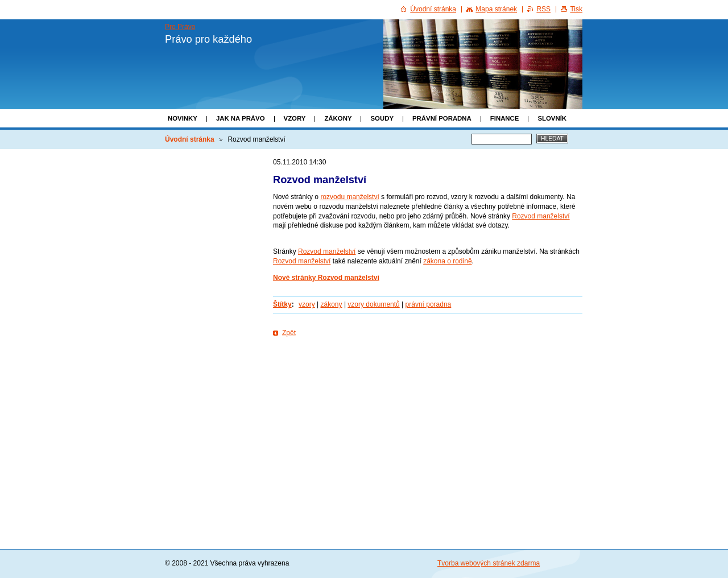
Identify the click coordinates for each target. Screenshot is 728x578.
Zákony (338, 118)
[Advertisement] (428, 375)
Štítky (282, 304)
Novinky (183, 118)
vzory (307, 304)
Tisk (576, 9)
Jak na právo (241, 118)
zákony (332, 304)
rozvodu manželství (349, 197)
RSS (543, 9)
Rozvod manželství (541, 216)
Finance (505, 118)
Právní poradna (442, 118)
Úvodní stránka (190, 139)
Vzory (295, 118)
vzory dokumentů (373, 304)
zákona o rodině (447, 261)
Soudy (382, 118)
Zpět (289, 333)
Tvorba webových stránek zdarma (489, 563)
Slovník (552, 118)
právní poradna (429, 304)
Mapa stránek (496, 9)
